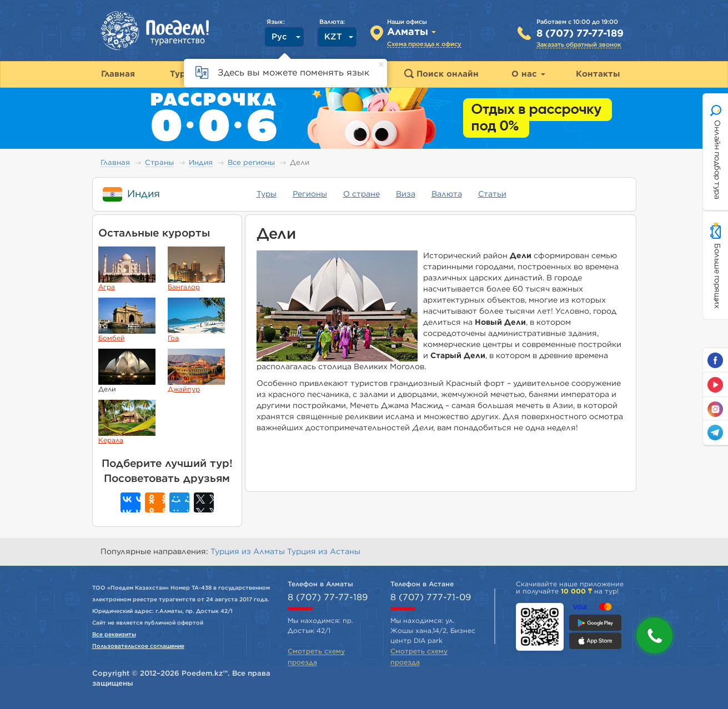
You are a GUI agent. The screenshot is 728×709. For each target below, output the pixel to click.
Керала (127, 422)
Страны (159, 163)
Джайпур (196, 371)
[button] (654, 635)
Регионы (310, 194)
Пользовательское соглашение (138, 646)
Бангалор (196, 268)
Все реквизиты (114, 635)
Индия (201, 163)
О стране (362, 194)
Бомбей (127, 320)
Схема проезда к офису (424, 44)
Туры (267, 194)
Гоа (196, 320)
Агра (127, 268)
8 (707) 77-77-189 (580, 34)
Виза (406, 194)
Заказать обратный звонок (579, 45)
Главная (115, 163)
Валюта (447, 194)
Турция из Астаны (324, 552)
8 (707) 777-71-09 (431, 597)
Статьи (492, 194)
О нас (528, 74)
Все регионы (251, 163)
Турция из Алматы (249, 552)
